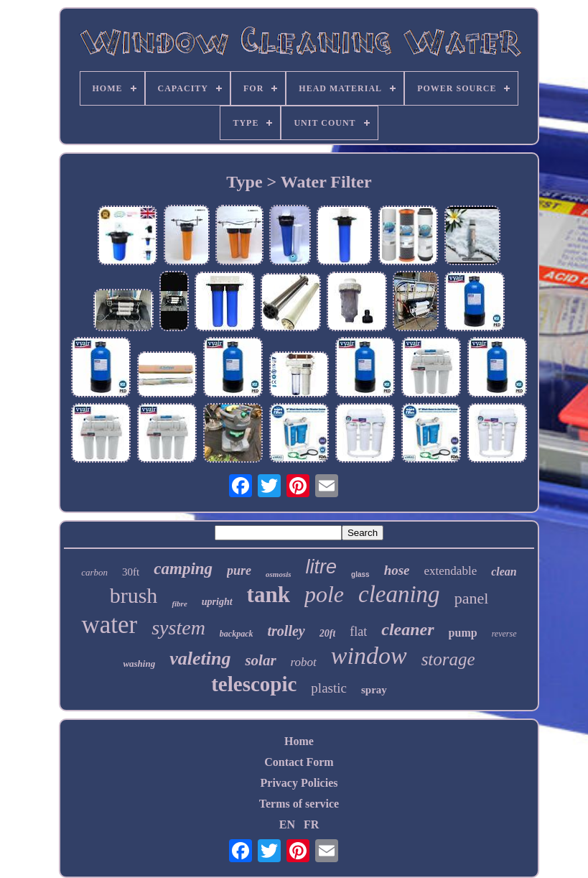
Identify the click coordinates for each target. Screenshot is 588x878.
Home (299, 741)
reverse (504, 634)
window (369, 656)
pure (239, 570)
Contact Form (299, 762)
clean (504, 572)
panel (472, 598)
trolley (286, 631)
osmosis (278, 574)
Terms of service (299, 804)
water (109, 625)
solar (260, 660)
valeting (200, 658)
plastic (329, 688)
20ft (328, 633)
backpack (237, 634)
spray (374, 690)
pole (324, 594)
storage (448, 659)
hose (397, 570)
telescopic (254, 684)
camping (183, 569)
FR (311, 824)
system (178, 628)
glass (360, 574)
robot (304, 662)
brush (134, 595)
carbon (94, 572)
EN (287, 824)
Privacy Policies (299, 783)
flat (358, 632)
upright (217, 602)
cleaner (407, 629)
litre (322, 567)
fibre (179, 604)
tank (269, 595)
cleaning (399, 594)
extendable (451, 571)
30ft (131, 572)
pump (463, 633)
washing (139, 664)
